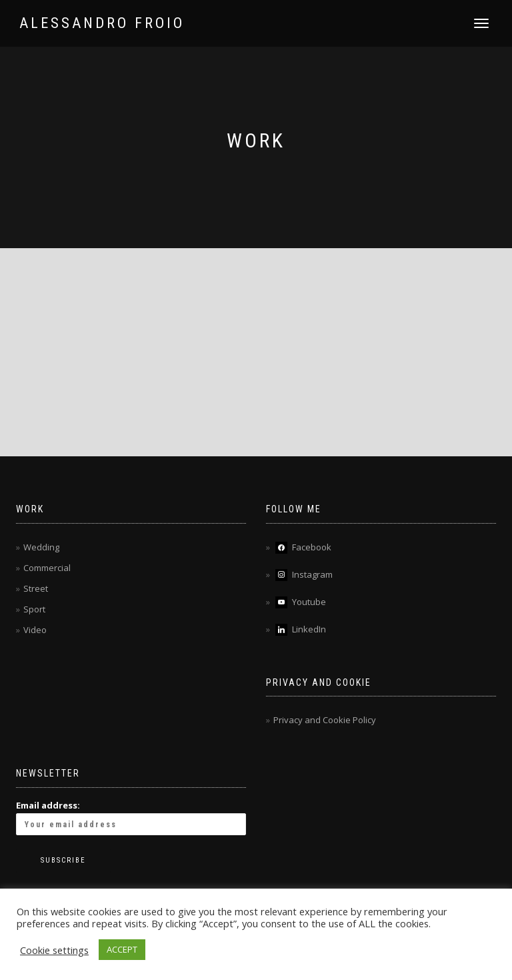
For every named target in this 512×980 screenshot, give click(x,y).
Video (35, 630)
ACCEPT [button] (122, 949)
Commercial (47, 568)
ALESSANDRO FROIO (102, 23)
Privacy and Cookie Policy (325, 720)
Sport (34, 609)
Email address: (131, 817)
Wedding (41, 547)
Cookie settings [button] (54, 950)
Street (36, 588)
